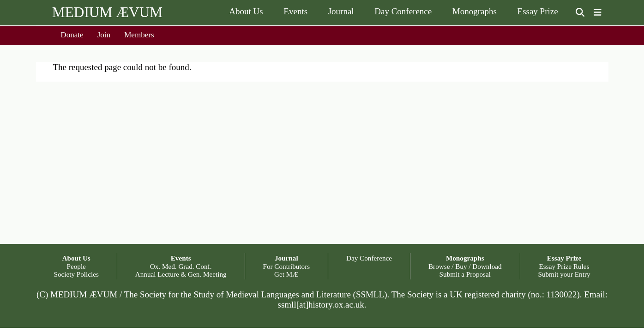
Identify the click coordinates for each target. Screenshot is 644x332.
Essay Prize (538, 11)
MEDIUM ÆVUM (107, 12)
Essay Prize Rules (564, 266)
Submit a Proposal (465, 274)
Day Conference (403, 11)
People (76, 266)
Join (104, 35)
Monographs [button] (465, 258)
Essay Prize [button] (564, 258)
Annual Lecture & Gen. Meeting (181, 274)
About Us (246, 11)
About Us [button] (76, 258)
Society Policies (76, 274)
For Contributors (286, 266)
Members (139, 35)
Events (295, 11)
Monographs (475, 11)
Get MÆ (286, 274)
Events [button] (181, 258)
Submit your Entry (564, 274)
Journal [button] (286, 258)
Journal (341, 11)
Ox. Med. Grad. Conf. (181, 266)
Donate (72, 35)
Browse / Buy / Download (465, 266)
